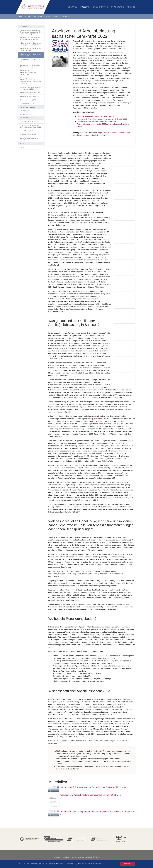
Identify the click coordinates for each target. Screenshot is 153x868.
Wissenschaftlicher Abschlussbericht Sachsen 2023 (96, 121)
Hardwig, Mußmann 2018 (96, 419)
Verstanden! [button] (128, 864)
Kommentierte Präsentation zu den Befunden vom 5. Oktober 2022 (102, 119)
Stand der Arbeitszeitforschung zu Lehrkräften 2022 (96, 116)
